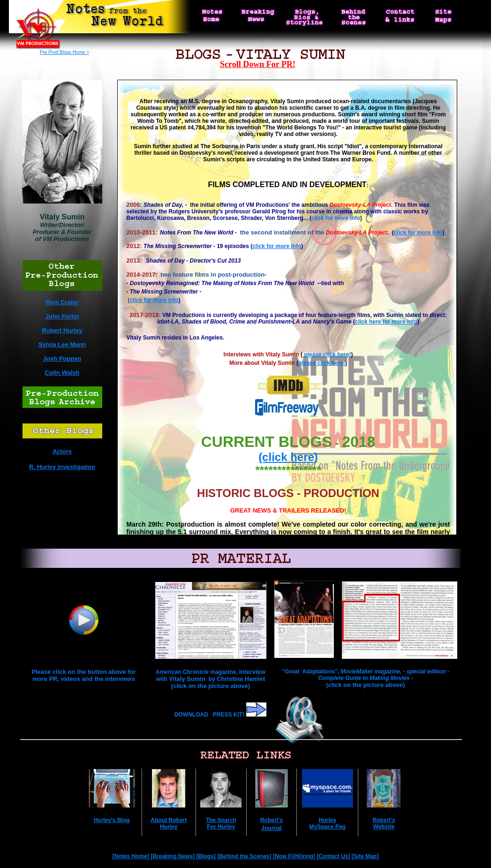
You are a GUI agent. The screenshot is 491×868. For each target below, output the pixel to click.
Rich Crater (62, 302)
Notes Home (131, 856)
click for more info (336, 218)
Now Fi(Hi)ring (294, 856)
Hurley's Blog (112, 820)
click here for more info (386, 322)
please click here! (327, 355)
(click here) (288, 457)
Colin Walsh (62, 373)
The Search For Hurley (221, 823)
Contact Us (333, 856)
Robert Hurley (62, 330)
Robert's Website (384, 823)
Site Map (365, 856)
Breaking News (173, 856)
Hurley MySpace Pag (328, 823)
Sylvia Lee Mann (62, 344)
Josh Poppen (62, 359)
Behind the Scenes (244, 856)
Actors (62, 451)
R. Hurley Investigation (62, 467)
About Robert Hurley (169, 823)
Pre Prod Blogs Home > (64, 52)
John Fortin (62, 316)
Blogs (206, 856)
